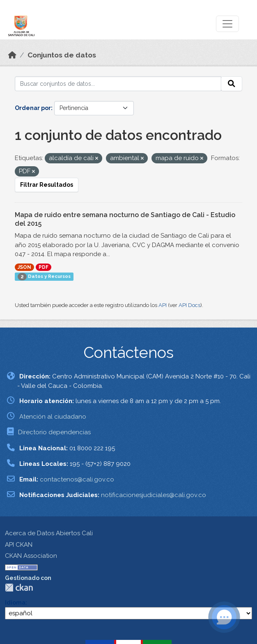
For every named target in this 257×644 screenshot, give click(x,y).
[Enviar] (232, 84)
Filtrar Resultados (47, 185)
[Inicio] (12, 55)
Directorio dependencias (54, 432)
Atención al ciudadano (53, 417)
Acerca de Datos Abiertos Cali (49, 533)
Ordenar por (33, 108)
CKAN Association (31, 556)
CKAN (19, 588)
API (163, 305)
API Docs (189, 305)
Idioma (15, 603)
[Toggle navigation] (227, 24)
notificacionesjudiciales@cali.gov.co (154, 495)
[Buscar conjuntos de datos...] (118, 84)
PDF (44, 267)
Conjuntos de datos (62, 55)
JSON (24, 267)
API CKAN (19, 545)
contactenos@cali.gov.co (77, 479)
